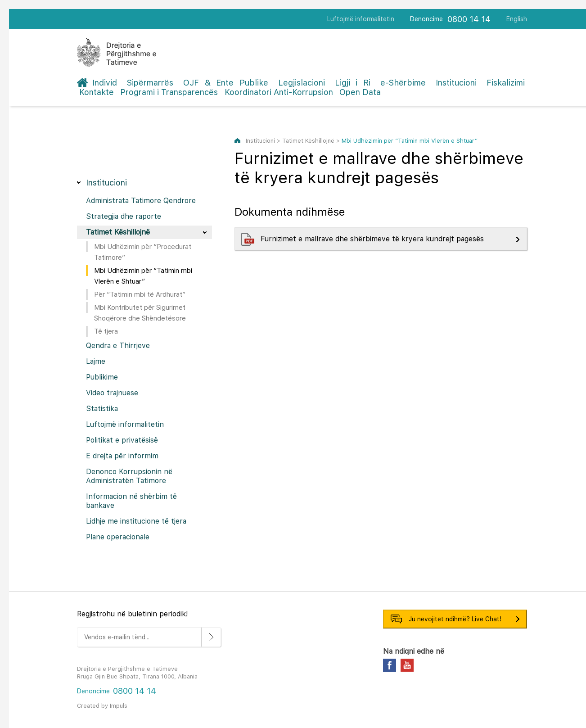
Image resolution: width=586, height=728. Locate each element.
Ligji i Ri (353, 83)
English (517, 19)
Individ (105, 83)
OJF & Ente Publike (226, 83)
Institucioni (456, 83)
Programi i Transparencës (169, 92)
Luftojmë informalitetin (361, 19)
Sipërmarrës (150, 83)
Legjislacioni (302, 83)
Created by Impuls (102, 706)
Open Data (360, 92)
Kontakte (97, 92)
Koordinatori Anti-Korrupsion (279, 92)
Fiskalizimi (506, 83)
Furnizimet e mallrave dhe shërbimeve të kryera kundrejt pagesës (373, 239)
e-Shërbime (403, 83)
